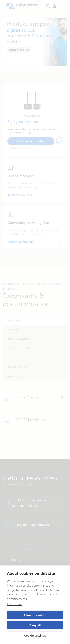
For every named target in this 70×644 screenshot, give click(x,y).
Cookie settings (35, 635)
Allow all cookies (35, 615)
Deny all (35, 625)
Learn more (14, 604)
